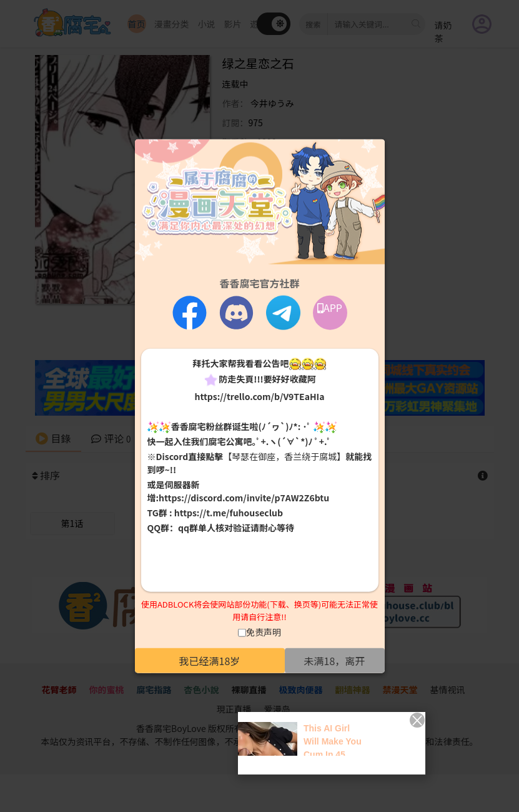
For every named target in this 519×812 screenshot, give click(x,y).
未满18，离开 (335, 661)
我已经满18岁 (210, 661)
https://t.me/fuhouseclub (229, 513)
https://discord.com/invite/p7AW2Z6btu (244, 498)
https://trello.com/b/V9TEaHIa (259, 396)
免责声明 (264, 632)
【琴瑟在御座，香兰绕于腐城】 (284, 456)
